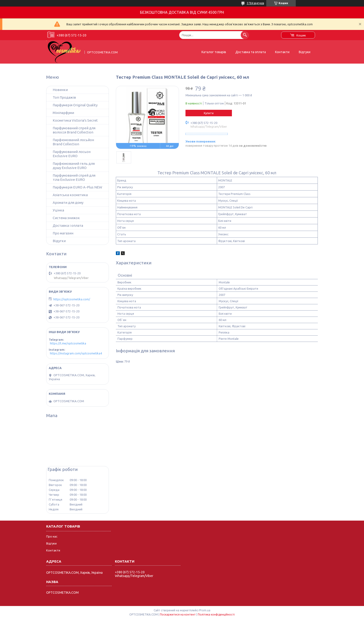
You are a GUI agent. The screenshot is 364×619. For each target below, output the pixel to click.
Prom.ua (205, 610)
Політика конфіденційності (216, 614)
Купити (209, 113)
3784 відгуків (255, 3)
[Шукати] (245, 35)
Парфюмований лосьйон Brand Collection (73, 142)
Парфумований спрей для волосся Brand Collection (74, 130)
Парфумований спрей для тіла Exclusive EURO (74, 177)
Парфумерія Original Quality (75, 105)
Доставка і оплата (68, 225)
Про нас (52, 536)
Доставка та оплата (251, 52)
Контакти (282, 52)
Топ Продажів (64, 97)
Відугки (59, 241)
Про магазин (63, 233)
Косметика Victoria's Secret (75, 120)
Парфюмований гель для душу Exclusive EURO (74, 166)
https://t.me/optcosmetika (68, 343)
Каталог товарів (214, 52)
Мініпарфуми (63, 113)
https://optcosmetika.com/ (72, 299)
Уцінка (58, 210)
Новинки (60, 90)
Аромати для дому (68, 203)
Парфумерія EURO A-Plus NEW (77, 187)
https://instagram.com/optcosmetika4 (76, 353)
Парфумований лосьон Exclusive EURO (72, 154)
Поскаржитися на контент (178, 614)
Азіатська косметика (70, 195)
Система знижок (66, 218)
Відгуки (305, 52)
